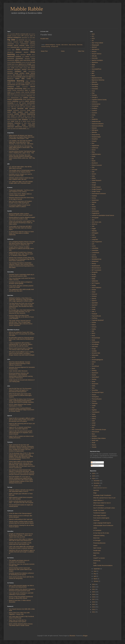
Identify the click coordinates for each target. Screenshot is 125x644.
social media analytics (16, 112)
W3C (93, 427)
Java (14, 75)
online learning (26, 92)
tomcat (31, 120)
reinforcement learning (14, 105)
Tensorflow (95, 390)
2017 (94, 599)
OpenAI (94, 298)
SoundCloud (95, 366)
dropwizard (32, 57)
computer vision (25, 45)
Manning (94, 257)
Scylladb (94, 351)
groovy (26, 66)
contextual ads (15, 47)
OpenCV (94, 301)
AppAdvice (95, 62)
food (34, 62)
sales (24, 107)
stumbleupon (14, 118)
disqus (33, 55)
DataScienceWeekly (97, 126)
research (27, 105)
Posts (94, 462)
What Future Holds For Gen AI (102, 503)
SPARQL (94, 371)
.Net (8, 34)
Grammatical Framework (99, 194)
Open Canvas (97, 548)
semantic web (54, 47)
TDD (34, 118)
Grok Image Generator (100, 515)
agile (27, 34)
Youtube (94, 447)
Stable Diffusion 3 (98, 500)
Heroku (94, 209)
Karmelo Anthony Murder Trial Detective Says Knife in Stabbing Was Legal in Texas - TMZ (22, 152)
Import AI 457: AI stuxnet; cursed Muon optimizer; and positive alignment (20, 428)
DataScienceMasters (98, 124)
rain (18, 103)
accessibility (12, 34)
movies (31, 85)
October (96, 486)
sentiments (17, 110)
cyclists (10, 50)
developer (24, 55)
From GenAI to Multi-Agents (101, 518)
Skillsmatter (95, 355)
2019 (94, 594)
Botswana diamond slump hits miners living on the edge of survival (21, 198)
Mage (95, 493)
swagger (23, 118)
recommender (31, 103)
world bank (32, 127)
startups (33, 116)
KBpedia (94, 231)
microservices (12, 85)
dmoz (24, 57)
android (10, 36)
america (33, 34)
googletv (12, 66)
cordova (21, 47)
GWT (29, 66)
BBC (93, 73)
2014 (94, 607)
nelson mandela (31, 89)
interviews (10, 75)
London (30, 79)
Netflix (94, 279)
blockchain (22, 40)
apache (19, 36)
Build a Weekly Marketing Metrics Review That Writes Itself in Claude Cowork (21, 625)
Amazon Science (97, 54)
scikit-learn (95, 347)
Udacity (94, 416)
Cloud (27, 42)
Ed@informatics (96, 154)
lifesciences (11, 79)
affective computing (21, 34)
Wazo (93, 434)
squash (29, 116)
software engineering (27, 114)
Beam (93, 76)
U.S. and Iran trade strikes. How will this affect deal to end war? (20, 167)
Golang (94, 183)
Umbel (94, 423)
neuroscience (21, 90)
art (34, 36)
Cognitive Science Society (99, 100)
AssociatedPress (97, 69)
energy (33, 59)
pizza (9, 98)
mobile (23, 85)
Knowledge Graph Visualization (102, 495)
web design (23, 125)
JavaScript (19, 75)
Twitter (94, 414)
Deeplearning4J (96, 137)
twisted (29, 121)
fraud (13, 64)
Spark (93, 368)
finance (19, 62)
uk (23, 123)
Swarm (95, 545)
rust (18, 107)
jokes (9, 77)
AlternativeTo (95, 49)
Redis (93, 336)
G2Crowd (94, 170)
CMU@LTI (95, 97)
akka (30, 34)
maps (28, 81)
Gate (93, 172)
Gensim (94, 174)
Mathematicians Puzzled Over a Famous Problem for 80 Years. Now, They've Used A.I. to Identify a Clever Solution (21, 254)
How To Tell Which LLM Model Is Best (104, 508)
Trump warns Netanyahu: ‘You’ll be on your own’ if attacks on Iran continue (21, 191)
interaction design (13, 73)
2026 (94, 473)
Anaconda (95, 58)
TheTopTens (95, 397)
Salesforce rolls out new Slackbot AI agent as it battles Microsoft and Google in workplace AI (22, 552)
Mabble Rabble (27, 9)
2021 (94, 589)
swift (26, 118)
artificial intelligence (50, 45)
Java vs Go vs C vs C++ (100, 488)
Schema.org (97, 561)
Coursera (94, 113)
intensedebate (32, 71)
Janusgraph (95, 218)
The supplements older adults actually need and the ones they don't (21, 290)
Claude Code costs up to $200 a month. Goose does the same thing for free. (20, 544)
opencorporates (25, 94)
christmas (16, 42)
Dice (93, 143)
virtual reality (31, 123)
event (22, 60)
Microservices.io (96, 268)
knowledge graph (21, 77)
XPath (93, 443)
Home (63, 51)
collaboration (11, 44)
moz (34, 85)
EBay (93, 152)
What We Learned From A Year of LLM (104, 498)
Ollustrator (72, 636)
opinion (9, 96)
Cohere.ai (95, 102)
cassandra (10, 42)
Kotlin (93, 235)
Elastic (94, 161)
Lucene (94, 255)
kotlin (27, 77)
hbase (9, 68)
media (9, 83)
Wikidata (94, 436)
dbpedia (27, 52)
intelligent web (22, 71)
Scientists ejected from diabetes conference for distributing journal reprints (21, 574)
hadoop (33, 66)
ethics (17, 60)
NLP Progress (96, 283)
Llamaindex (95, 250)
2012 (94, 612)
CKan (93, 91)
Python (94, 325)
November (97, 483)
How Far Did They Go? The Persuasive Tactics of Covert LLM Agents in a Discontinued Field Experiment (20, 390)
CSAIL (94, 115)
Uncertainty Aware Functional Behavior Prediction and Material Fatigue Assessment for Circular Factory (22, 410)
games (21, 64)
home (21, 68)
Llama (95, 528)
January (96, 581)
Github (94, 178)
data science (65, 45)
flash (29, 62)
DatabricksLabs (96, 121)
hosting (26, 68)
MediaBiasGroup (97, 259)
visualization (12, 125)
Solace (94, 362)
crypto (28, 47)
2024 (94, 478)
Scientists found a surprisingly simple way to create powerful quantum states (22, 275)
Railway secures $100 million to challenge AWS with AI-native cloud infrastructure (21, 540)
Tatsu (93, 388)
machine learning (46, 47)
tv (20, 121)
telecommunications (13, 120)
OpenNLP (95, 305)
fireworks (24, 62)
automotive (25, 38)
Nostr (95, 563)
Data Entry (96, 553)
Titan (93, 408)
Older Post (81, 51)
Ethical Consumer (97, 165)
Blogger (85, 636)
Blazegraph (95, 84)
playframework (15, 98)
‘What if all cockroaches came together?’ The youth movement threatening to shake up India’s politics (22, 223)
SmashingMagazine (97, 360)
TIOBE (94, 406)
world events (23, 129)
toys (34, 120)
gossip (16, 66)
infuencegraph (31, 70)
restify (34, 105)
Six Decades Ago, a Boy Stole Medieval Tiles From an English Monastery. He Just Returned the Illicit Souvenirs (22, 312)
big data (58, 45)
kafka (14, 77)
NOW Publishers (96, 288)
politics (26, 98)
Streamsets (95, 384)
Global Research (97, 180)
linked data (80, 45)
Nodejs (94, 285)
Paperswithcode (96, 316)
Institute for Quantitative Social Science (103, 215)
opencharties (18, 94)
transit (9, 121)
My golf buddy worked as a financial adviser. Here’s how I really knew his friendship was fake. (22, 339)
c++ (34, 40)
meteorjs (33, 83)
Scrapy (94, 349)
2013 (94, 609)
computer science (13, 45)
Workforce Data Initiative (99, 438)
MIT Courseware (96, 270)
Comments (95, 466)
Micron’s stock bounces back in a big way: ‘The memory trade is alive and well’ (21, 349)
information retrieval (21, 69)
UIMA (93, 421)
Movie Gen (96, 538)
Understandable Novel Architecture (103, 525)
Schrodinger (95, 344)
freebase (17, 64)
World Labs (95, 440)
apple (32, 36)
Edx (93, 159)
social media (31, 110)
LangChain (95, 239)
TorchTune (96, 520)
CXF (34, 47)
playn (22, 98)
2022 (94, 587)
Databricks (95, 119)
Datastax (94, 128)
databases (20, 52)
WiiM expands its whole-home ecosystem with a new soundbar (21, 498)
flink (31, 62)
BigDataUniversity (97, 78)
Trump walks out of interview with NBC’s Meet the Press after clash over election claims (20, 228)
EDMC (94, 156)
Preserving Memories (99, 543)
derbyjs (18, 55)
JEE (24, 75)
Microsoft (18, 85)
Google (29, 64)
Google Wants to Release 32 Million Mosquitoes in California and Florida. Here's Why (21, 249)
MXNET (94, 277)
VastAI (94, 425)
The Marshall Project (98, 392)
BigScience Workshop (98, 80)
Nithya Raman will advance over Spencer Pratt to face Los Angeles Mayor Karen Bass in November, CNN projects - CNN (22, 137)
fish (27, 62)
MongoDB (95, 272)
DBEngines (95, 130)
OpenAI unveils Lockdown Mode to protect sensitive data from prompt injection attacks (21, 522)
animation (15, 36)
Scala (93, 340)
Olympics (18, 92)
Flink (93, 167)
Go (26, 64)
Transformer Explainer (100, 513)
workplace (26, 127)
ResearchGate (96, 338)
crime (25, 47)
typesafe (33, 121)
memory (14, 83)
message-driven (20, 83)
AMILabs (94, 56)
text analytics (24, 119)
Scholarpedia (95, 342)
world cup (10, 129)
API (23, 36)
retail (12, 107)
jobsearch (32, 75)
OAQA (94, 292)
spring (25, 116)
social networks (30, 112)
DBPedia (94, 132)
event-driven (27, 60)
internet (33, 73)
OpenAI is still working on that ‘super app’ (21, 519)
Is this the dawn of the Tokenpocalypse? (20, 513)
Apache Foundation (97, 60)
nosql (9, 92)
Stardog (94, 379)
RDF (93, 331)
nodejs (33, 90)
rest (31, 105)
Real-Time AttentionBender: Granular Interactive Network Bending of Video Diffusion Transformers (20, 364)
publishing (16, 101)
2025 (94, 476)
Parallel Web (44, 39)
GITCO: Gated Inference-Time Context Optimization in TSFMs (20, 405)
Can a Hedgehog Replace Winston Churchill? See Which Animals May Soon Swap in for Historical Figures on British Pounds (22, 243)
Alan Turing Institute (97, 43)
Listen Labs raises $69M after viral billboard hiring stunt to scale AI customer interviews (21, 547)
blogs (27, 40)
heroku (17, 68)
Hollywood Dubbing (99, 535)
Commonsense (96, 104)
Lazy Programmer (97, 242)
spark (9, 116)
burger (30, 40)
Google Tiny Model (99, 510)
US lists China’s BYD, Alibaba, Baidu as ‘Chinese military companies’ (20, 195)
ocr (12, 92)
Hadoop (94, 202)
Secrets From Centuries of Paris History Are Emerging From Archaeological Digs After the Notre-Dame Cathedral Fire (22, 259)
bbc (29, 38)
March (96, 579)
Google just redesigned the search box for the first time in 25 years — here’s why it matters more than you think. (21, 535)
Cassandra (95, 89)
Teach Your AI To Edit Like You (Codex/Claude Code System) (18, 621)
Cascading (95, 86)
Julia (93, 226)
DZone (94, 150)
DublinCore (95, 148)
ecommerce (12, 58)
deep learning (72, 45)
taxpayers (30, 118)
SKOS (94, 357)
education (28, 59)
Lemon (94, 246)
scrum (9, 109)
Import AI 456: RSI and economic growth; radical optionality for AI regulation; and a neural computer (21, 433)
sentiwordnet (23, 110)
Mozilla (94, 274)
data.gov (33, 50)
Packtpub (94, 314)
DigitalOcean (95, 146)
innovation (11, 71)
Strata (93, 381)
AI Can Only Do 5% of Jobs (101, 533)
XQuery (94, 445)
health (13, 68)
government (21, 66)
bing (18, 40)
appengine (27, 36)
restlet (9, 107)
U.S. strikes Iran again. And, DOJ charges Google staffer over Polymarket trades (21, 182)
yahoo (28, 129)
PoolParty (95, 318)
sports (21, 116)
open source (11, 94)
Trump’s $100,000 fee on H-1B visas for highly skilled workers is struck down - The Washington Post (21, 148)
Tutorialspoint (96, 412)
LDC (93, 244)
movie (27, 85)
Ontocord (94, 294)
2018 (94, 597)
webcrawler (32, 125)
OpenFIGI (96, 490)
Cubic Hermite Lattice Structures (18, 371)
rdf (21, 103)
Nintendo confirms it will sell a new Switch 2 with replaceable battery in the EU (21, 491)
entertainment (11, 60)
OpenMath (95, 303)
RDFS (93, 333)
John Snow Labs (97, 222)
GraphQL (94, 196)
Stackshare (95, 373)
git (24, 64)
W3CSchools (95, 432)
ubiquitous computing (14, 123)
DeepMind (95, 139)
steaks (9, 118)
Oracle (94, 307)
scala (33, 107)
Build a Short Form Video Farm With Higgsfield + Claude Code (19, 613)
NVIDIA (94, 290)
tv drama (24, 121)
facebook (10, 62)
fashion (14, 62)
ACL (93, 36)
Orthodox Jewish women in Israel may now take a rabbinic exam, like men (21, 179)
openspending (32, 94)
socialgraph (11, 114)
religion (22, 105)
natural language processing (21, 88)
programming (18, 99)
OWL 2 (94, 312)
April (95, 576)
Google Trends (96, 191)
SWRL (94, 386)
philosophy (30, 96)
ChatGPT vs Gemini (99, 558)
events (33, 60)
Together (94, 410)
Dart (14, 50)
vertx (26, 123)
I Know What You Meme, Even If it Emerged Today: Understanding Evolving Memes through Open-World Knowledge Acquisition (22, 401)
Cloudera (94, 95)
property (29, 100)
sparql (13, 116)
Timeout (94, 401)
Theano (94, 395)
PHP (34, 96)
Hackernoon (95, 200)
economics (20, 58)
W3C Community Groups (99, 430)
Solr (93, 364)
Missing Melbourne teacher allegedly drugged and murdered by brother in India (22, 218)
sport (17, 116)
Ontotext (94, 296)
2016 (94, 602)
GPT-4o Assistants (99, 505)
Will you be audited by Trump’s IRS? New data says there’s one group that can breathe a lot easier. (22, 334)
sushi (19, 118)
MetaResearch (96, 266)
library (33, 77)
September (97, 569)
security (14, 109)
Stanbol (94, 375)
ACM (93, 38)
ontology (32, 92)
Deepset (94, 141)
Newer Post (44, 51)
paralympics (23, 96)
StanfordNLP (95, 377)
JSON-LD (94, 224)
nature (25, 89)
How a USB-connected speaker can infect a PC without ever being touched (21, 586)
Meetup (94, 264)
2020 (94, 592)
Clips (93, 93)
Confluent (94, 108)
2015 (94, 604)
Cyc (93, 117)
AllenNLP (94, 47)
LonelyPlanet (95, 253)
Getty (93, 176)
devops (29, 55)
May (95, 574)
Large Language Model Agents (102, 523)
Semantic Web (96, 353)
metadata (28, 83)
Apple (93, 65)
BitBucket (94, 82)
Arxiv (93, 67)
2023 (94, 584)
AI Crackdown (97, 530)
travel (13, 121)
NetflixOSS (95, 281)
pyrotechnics (22, 101)
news (27, 90)
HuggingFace (96, 213)
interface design (25, 73)
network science (12, 90)
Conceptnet (95, 106)
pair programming (16, 96)
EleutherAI (95, 163)
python (28, 101)
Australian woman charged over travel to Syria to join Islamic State (21, 175)
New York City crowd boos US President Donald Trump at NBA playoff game (20, 202)
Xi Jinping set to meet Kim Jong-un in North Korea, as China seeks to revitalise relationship (21, 233)
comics (18, 44)
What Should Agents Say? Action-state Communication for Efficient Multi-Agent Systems (20, 395)
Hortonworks (95, 211)
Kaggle (94, 229)
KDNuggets (95, 233)
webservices (19, 127)
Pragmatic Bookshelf (98, 320)
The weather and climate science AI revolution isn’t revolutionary (19, 561)
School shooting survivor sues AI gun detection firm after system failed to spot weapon (20, 569)
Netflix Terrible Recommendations (103, 565)
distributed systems (15, 57)
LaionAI (94, 237)
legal (30, 77)
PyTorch (94, 327)
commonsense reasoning (28, 44)
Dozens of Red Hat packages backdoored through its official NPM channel (21, 597)
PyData (94, 322)
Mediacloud (95, 261)
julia (12, 77)
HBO (93, 204)
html (29, 68)
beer (34, 38)
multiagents (12, 87)
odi (15, 92)
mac (34, 79)
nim (30, 90)
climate (22, 42)
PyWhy (94, 329)
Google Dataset (96, 187)
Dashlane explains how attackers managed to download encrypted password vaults (22, 590)
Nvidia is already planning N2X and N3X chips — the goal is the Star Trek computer (21, 502)
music (19, 87)
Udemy (94, 419)
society (17, 114)
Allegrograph (95, 45)
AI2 (93, 41)
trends (17, 121)
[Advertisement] (85, 16)
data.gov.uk (11, 52)
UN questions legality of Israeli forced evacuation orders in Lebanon (20, 206)
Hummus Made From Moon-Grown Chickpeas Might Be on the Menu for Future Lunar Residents (21, 317)
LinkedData (95, 248)
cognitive (32, 42)
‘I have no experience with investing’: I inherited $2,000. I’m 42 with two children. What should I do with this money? (21, 344)
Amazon (94, 52)
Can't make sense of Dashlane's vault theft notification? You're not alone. (21, 594)
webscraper (11, 127)
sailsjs (21, 107)
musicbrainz (26, 87)
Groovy (94, 198)
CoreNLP (94, 111)
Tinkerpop (95, 403)
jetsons (27, 75)
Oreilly (94, 309)
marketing (32, 81)
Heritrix (94, 207)
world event (16, 129)
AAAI (93, 34)
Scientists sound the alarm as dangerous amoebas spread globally (21, 283)
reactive (24, 103)
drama (28, 57)
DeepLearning (96, 135)
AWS (93, 71)
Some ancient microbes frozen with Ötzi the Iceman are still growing (21, 578)
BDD (31, 38)
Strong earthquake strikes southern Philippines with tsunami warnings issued (21, 214)
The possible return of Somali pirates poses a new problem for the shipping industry (22, 171)
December (97, 481)
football (9, 64)
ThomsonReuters (97, 399)
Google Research (97, 189)
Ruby (15, 107)
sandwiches (29, 107)
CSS (32, 47)
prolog (25, 100)
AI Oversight (97, 540)
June (95, 571)
